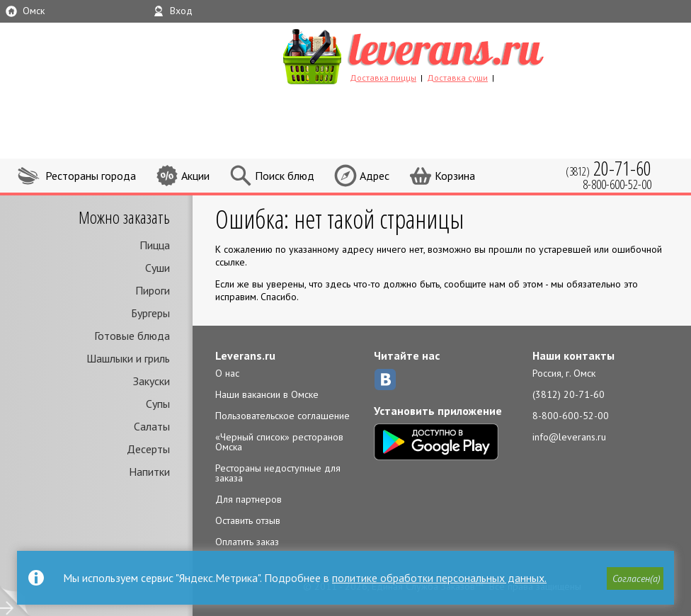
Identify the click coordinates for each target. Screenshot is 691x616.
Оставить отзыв (248, 520)
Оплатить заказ (247, 542)
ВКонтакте (385, 380)
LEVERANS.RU (440, 55)
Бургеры (150, 313)
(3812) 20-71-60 (569, 394)
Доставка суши (457, 78)
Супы (158, 404)
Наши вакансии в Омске (267, 394)
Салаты (152, 426)
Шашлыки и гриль (128, 358)
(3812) (609, 168)
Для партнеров (249, 499)
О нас (227, 373)
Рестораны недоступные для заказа (278, 473)
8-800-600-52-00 (571, 416)
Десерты (148, 449)
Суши (158, 268)
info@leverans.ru (569, 437)
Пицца (155, 245)
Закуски (152, 381)
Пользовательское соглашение (282, 416)
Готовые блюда (132, 336)
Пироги (153, 290)
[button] (635, 578)
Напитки (149, 472)
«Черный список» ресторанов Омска (279, 442)
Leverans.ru (245, 355)
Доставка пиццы (383, 78)
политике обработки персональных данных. (439, 578)
